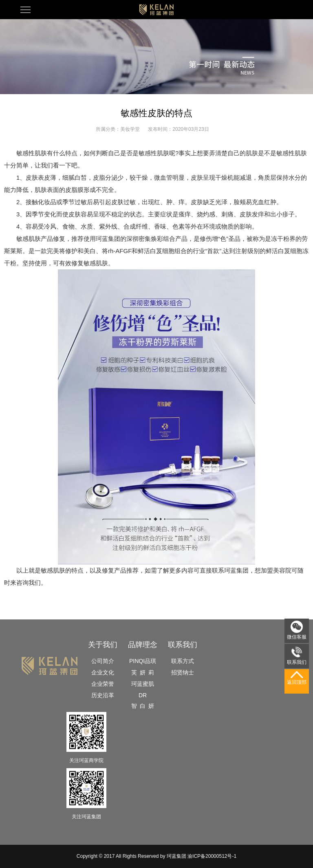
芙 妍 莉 (143, 672)
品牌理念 (143, 645)
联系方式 (183, 661)
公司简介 (103, 661)
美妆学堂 (130, 129)
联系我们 (183, 645)
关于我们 (103, 645)
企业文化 (103, 672)
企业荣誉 (103, 684)
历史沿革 (103, 695)
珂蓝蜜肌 (143, 684)
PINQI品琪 (143, 661)
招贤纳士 (183, 672)
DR (143, 695)
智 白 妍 (143, 706)
